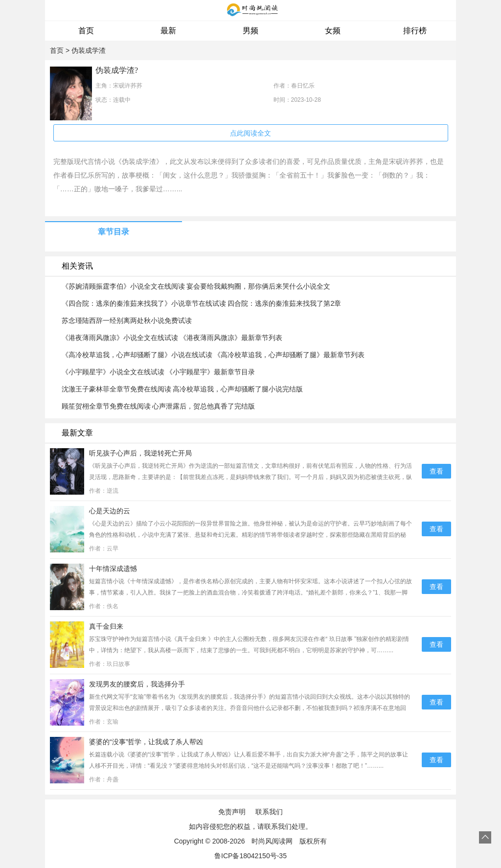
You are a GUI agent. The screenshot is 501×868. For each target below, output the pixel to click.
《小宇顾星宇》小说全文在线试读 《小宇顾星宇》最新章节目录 (159, 372)
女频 (333, 31)
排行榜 (415, 31)
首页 (86, 31)
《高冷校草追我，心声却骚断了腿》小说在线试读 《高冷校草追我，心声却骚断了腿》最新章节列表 (213, 355)
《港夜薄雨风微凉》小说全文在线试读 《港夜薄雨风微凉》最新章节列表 (172, 338)
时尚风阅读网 (272, 841)
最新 (168, 31)
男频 (250, 31)
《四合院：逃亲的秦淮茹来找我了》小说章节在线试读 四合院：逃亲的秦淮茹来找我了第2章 (202, 303)
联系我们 (269, 812)
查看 (436, 471)
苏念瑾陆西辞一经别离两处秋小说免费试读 (127, 320)
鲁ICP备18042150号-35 (250, 856)
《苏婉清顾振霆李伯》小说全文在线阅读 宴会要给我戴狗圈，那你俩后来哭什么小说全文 (196, 286)
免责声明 (232, 812)
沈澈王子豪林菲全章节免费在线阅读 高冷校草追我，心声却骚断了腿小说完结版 (182, 389)
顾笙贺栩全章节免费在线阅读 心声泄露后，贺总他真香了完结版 (159, 406)
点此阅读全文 (250, 133)
